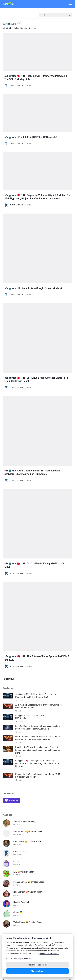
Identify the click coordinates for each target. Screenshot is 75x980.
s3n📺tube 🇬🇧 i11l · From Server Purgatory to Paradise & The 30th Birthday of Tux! (33, 78)
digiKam (6, 867)
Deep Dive (7, 856)
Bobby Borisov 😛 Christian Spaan (29, 676)
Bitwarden (7, 829)
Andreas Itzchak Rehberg (25, 666)
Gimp (5, 893)
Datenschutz (8, 848)
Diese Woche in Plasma (13, 859)
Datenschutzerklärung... (49, 953)
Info (5, 908)
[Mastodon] (12, 645)
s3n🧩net (10, 4)
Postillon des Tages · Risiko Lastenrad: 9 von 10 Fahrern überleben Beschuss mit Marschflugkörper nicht (38, 595)
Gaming (6, 889)
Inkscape (7, 912)
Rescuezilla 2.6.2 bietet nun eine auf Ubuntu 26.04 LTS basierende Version (38, 620)
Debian (6, 852)
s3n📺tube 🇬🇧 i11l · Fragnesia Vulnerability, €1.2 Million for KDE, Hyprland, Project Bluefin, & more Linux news (35, 198)
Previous (9, 524)
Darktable (7, 844)
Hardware (7, 901)
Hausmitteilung (10, 904)
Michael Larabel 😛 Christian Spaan (29, 727)
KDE (5, 923)
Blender (6, 833)
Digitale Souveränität (12, 871)
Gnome (6, 897)
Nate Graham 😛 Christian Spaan (28, 737)
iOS (4, 916)
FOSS (5, 886)
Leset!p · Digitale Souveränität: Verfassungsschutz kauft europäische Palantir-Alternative (38, 572)
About (5, 822)
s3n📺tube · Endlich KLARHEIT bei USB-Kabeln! (34, 137)
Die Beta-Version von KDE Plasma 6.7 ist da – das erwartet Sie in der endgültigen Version (38, 583)
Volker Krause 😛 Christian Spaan (28, 767)
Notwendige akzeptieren (38, 965)
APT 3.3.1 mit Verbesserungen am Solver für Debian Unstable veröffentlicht (39, 551)
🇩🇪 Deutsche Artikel (12, 814)
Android (6, 825)
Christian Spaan (16, 86)
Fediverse (7, 878)
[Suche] (55, 15)
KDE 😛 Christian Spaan (24, 717)
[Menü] (69, 4)
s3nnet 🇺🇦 (18, 757)
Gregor (16, 707)
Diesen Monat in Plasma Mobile (17, 863)
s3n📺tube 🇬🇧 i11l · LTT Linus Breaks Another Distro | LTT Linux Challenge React (37, 319)
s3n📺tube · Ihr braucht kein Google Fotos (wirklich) (37, 260)
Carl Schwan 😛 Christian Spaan (28, 687)
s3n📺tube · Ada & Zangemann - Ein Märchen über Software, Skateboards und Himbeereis (36, 380)
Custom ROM (9, 840)
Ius (4, 920)
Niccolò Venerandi (22, 747)
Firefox (6, 882)
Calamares (8, 837)
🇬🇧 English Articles (11, 818)
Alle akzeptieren (38, 971)
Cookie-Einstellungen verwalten (19, 959)
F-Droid (6, 874)
